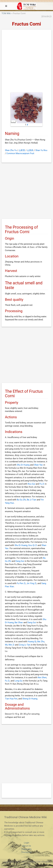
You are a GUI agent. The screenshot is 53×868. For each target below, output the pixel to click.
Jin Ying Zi (32, 583)
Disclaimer (27, 852)
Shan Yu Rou (41, 150)
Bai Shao (19, 622)
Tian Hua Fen (11, 699)
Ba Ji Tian (32, 500)
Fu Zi (42, 484)
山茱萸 (22, 150)
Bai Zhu (41, 642)
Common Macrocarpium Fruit (20, 153)
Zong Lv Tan (25, 645)
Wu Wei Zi (10, 645)
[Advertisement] (26, 62)
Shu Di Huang (23, 465)
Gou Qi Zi (33, 545)
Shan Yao (38, 465)
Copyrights (27, 849)
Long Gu (18, 681)
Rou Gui (31, 484)
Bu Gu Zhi (21, 500)
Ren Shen (42, 677)
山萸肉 (30, 150)
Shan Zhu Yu (11, 150)
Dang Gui (20, 561)
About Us (27, 846)
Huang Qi (32, 642)
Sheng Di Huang (30, 699)
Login (26, 843)
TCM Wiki (6, 13)
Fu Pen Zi (21, 583)
